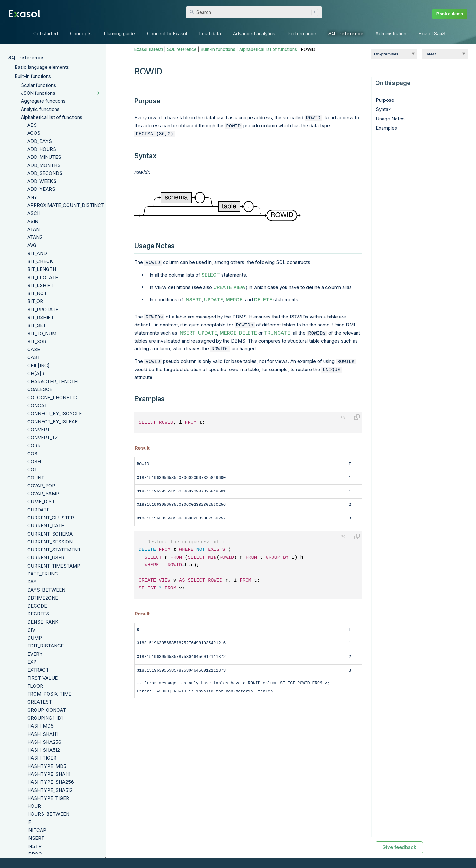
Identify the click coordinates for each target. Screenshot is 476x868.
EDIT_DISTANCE (45, 646)
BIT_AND (37, 253)
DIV (31, 630)
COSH (34, 462)
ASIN (33, 221)
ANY (32, 197)
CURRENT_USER (46, 558)
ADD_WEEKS (42, 181)
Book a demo (450, 14)
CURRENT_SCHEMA (50, 534)
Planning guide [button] (119, 33)
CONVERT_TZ (43, 437)
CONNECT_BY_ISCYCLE (55, 413)
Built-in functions (33, 76)
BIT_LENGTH (42, 269)
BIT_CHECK (40, 261)
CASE (34, 349)
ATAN (33, 229)
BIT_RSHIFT (41, 317)
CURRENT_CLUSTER (51, 518)
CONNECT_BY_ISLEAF (52, 422)
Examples (386, 128)
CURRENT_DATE (46, 526)
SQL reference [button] (346, 33)
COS (32, 454)
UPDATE (214, 297)
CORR (34, 445)
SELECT (211, 272)
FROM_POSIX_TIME (49, 694)
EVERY (35, 654)
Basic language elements (42, 67)
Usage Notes (390, 119)
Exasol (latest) (149, 49)
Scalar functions (39, 85)
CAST (34, 357)
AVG (32, 245)
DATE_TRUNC (43, 574)
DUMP (35, 638)
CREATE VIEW (229, 285)
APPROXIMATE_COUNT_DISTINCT (66, 205)
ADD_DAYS (40, 141)
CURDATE (38, 510)
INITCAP (37, 830)
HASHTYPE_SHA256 (51, 782)
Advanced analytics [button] (254, 33)
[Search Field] (254, 12)
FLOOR (35, 686)
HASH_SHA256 (44, 742)
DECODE (37, 606)
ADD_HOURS (42, 149)
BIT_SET (37, 325)
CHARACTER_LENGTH (52, 381)
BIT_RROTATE (43, 309)
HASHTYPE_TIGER (48, 798)
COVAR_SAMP (43, 494)
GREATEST (40, 702)
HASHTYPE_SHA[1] (49, 774)
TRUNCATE (277, 329)
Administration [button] (391, 33)
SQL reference (26, 58)
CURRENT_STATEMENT (54, 550)
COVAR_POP (41, 486)
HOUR (34, 806)
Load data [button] (210, 33)
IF (29, 822)
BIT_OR (35, 301)
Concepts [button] (81, 33)
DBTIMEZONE (43, 598)
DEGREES (38, 614)
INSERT (36, 838)
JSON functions (38, 93)
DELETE (263, 297)
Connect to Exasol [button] (167, 33)
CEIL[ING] (39, 366)
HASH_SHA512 (44, 750)
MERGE (234, 297)
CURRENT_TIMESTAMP (54, 566)
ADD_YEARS (41, 189)
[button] (313, 12)
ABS (32, 125)
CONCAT (37, 405)
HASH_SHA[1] (43, 734)
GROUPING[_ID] (45, 718)
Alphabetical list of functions (52, 117)
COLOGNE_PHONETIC (52, 398)
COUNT (36, 478)
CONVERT (39, 430)
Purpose (385, 100)
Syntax (383, 109)
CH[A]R (36, 373)
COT (32, 469)
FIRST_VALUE (42, 678)
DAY (32, 582)
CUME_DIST (41, 502)
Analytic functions (40, 109)
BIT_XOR (37, 341)
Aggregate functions (43, 101)
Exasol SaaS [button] (432, 33)
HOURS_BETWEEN (48, 814)
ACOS (34, 133)
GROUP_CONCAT (47, 710)
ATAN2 (35, 237)
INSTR (34, 846)
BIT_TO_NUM (42, 334)
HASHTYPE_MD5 (47, 766)
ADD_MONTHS (44, 165)
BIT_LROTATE (43, 277)
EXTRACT (38, 670)
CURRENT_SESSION (50, 542)
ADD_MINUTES (44, 157)
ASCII (33, 213)
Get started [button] (46, 33)
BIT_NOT (37, 293)
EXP (32, 662)
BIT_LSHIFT (40, 285)
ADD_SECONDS (45, 173)
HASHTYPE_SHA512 (50, 790)
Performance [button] (302, 33)
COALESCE (40, 389)
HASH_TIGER (42, 758)
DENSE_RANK (43, 622)
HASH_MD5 (40, 726)
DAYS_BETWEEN (46, 590)
